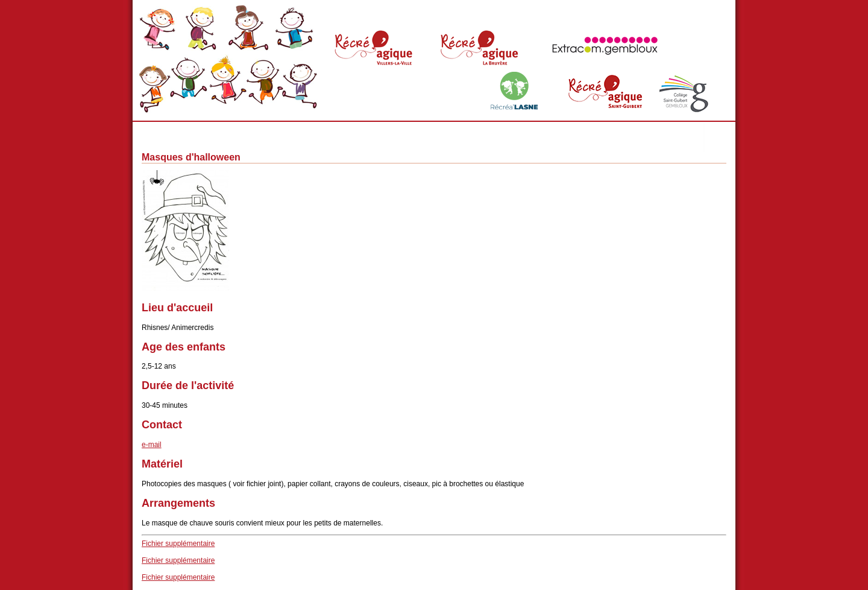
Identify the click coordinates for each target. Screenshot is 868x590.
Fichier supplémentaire (178, 544)
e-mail (152, 445)
